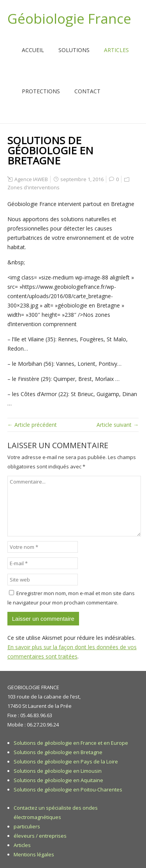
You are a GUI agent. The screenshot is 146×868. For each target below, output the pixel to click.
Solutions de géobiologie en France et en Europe (71, 743)
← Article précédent (32, 425)
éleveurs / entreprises (40, 836)
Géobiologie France (69, 18)
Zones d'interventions (33, 187)
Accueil (33, 50)
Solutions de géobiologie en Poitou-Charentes (68, 789)
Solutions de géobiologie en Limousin (58, 771)
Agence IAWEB (31, 179)
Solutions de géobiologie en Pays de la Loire (66, 761)
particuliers (27, 826)
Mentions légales (34, 854)
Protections (41, 91)
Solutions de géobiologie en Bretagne (58, 752)
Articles (116, 50)
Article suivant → (118, 425)
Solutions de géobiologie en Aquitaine (58, 780)
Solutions (74, 50)
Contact (87, 91)
